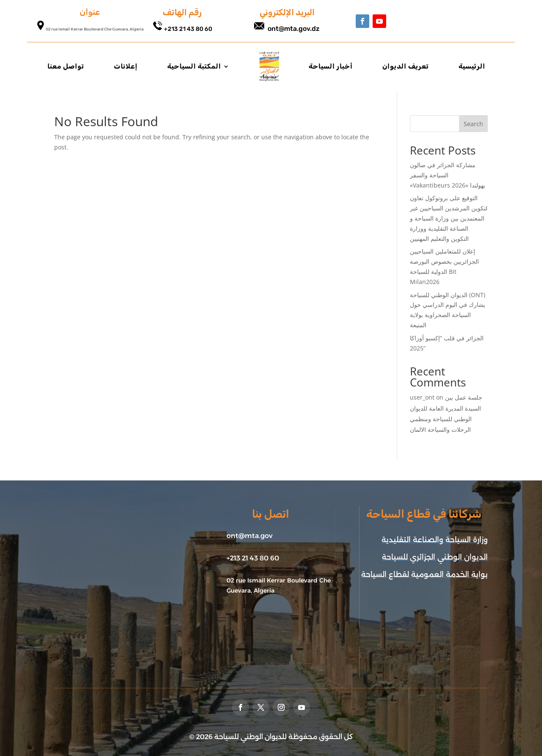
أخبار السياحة (331, 66)
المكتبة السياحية (194, 66)
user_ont (422, 397)
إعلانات (126, 66)
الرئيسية (472, 66)
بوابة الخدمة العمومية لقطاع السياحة (424, 574)
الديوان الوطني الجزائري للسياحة (435, 557)
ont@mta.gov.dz (294, 29)
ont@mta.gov (250, 536)
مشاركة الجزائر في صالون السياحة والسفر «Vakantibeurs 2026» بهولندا (448, 175)
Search (473, 124)
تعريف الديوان (406, 66)
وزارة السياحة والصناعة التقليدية (435, 540)
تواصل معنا (66, 66)
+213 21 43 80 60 (188, 29)
